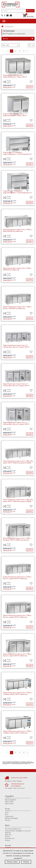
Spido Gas (8, 833)
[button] (18, 39)
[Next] (28, 51)
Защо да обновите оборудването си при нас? (18, 831)
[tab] (18, 39)
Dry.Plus (8, 840)
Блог (6, 814)
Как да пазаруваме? (11, 800)
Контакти (8, 820)
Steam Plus (8, 835)
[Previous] (8, 51)
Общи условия (9, 802)
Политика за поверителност (13, 829)
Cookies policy (9, 816)
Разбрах (26, 862)
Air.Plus (7, 837)
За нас (7, 812)
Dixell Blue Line (10, 838)
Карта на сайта (9, 804)
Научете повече (12, 862)
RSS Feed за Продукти (12, 818)
